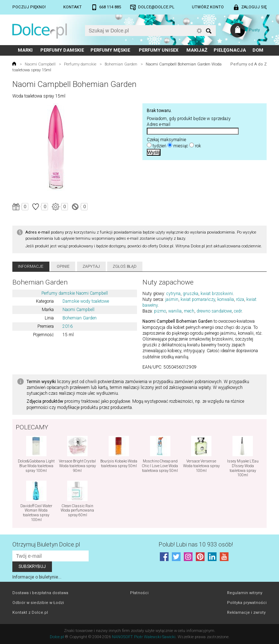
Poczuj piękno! (29, 7)
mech (189, 311)
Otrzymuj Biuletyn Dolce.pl (46, 544)
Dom (258, 50)
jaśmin (172, 299)
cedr (238, 311)
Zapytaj (91, 267)
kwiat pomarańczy (198, 299)
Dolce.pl (57, 637)
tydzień (159, 146)
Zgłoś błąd (125, 267)
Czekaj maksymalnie (166, 140)
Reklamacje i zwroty (246, 613)
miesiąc (181, 146)
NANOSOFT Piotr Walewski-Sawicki (144, 637)
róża (240, 299)
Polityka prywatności (247, 603)
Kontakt (72, 7)
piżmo (160, 311)
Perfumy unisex (159, 50)
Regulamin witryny (245, 593)
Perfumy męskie (110, 50)
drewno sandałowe (214, 311)
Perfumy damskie (62, 50)
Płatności (139, 593)
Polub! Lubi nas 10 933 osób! (196, 544)
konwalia (226, 299)
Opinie (63, 267)
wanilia (175, 311)
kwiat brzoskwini (217, 294)
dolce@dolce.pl (156, 7)
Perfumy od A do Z (248, 64)
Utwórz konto (208, 7)
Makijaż (197, 50)
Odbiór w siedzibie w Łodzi (38, 603)
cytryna (173, 294)
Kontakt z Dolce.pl (30, 613)
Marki (25, 50)
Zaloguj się (254, 7)
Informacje (31, 267)
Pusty (254, 30)
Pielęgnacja (230, 50)
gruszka (191, 294)
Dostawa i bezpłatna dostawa (40, 593)
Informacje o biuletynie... (37, 577)
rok (198, 146)
